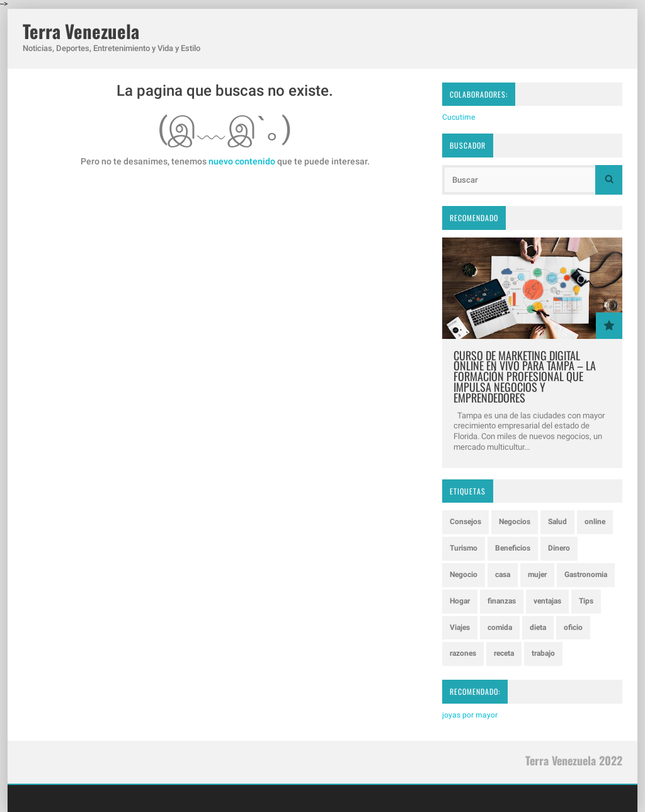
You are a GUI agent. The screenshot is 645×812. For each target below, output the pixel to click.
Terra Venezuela (81, 31)
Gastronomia (586, 575)
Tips (586, 601)
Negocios (515, 522)
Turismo (464, 548)
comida (500, 627)
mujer (537, 575)
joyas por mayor (470, 715)
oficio (573, 627)
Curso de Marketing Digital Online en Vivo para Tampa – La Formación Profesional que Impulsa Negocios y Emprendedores (525, 376)
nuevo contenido (242, 162)
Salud (557, 522)
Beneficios (513, 548)
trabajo (543, 653)
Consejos (465, 522)
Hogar (460, 601)
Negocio (464, 575)
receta (504, 653)
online (595, 522)
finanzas (502, 601)
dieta (538, 627)
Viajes (460, 627)
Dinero (559, 548)
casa (503, 575)
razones (463, 653)
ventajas (547, 601)
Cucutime (459, 117)
